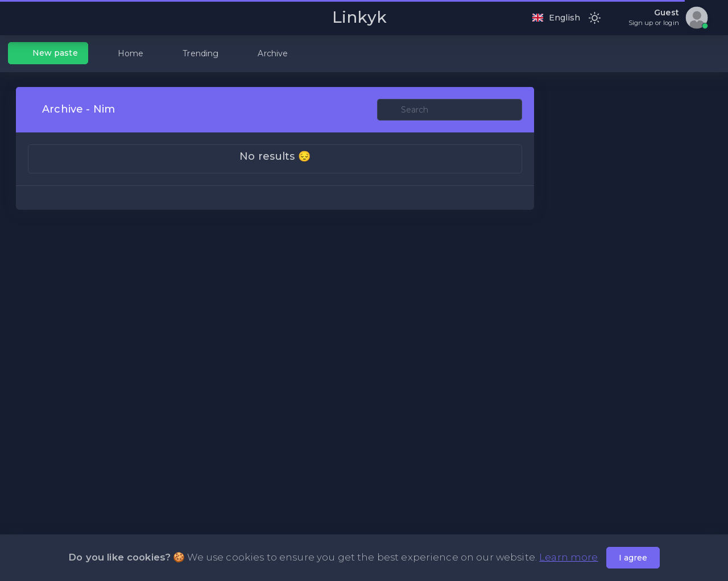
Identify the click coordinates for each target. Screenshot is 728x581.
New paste (48, 53)
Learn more (568, 557)
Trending (194, 53)
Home (124, 53)
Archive (266, 53)
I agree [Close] (633, 558)
